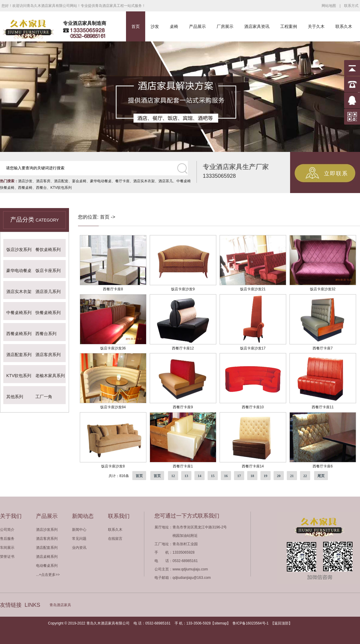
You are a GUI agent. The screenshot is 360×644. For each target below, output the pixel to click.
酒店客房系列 (48, 355)
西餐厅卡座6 (323, 466)
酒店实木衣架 (144, 181)
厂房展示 (225, 26)
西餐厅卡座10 (253, 407)
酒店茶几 (166, 181)
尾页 (321, 476)
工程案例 (289, 26)
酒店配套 (61, 181)
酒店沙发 (25, 181)
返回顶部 (281, 623)
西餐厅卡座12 (183, 348)
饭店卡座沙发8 (113, 466)
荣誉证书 (7, 557)
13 (186, 476)
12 (173, 476)
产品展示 (197, 26)
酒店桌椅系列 (47, 557)
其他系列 (15, 397)
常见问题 (79, 539)
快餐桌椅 (7, 188)
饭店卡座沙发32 (323, 289)
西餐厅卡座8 (113, 289)
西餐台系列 (46, 334)
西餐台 (41, 188)
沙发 (155, 26)
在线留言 (115, 539)
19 (265, 476)
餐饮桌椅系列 (48, 249)
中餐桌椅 (184, 181)
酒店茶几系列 (48, 292)
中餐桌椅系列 (19, 313)
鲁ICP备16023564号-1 (250, 623)
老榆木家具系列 (50, 376)
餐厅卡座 (122, 181)
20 (279, 476)
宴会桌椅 (79, 181)
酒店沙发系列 (47, 530)
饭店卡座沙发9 (183, 289)
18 (252, 476)
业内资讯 (79, 548)
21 (292, 476)
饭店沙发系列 (19, 249)
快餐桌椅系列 (48, 313)
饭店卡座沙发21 (253, 289)
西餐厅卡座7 (323, 348)
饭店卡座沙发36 (113, 348)
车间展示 (7, 548)
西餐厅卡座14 (253, 466)
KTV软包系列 (61, 188)
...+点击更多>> (48, 575)
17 (239, 476)
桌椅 (174, 26)
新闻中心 (79, 530)
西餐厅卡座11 (323, 407)
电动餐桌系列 (47, 566)
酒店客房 (43, 181)
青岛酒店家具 (60, 605)
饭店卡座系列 (48, 271)
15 (213, 476)
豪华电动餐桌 (101, 181)
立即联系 (336, 174)
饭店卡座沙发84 (113, 407)
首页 (136, 26)
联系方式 (351, 6)
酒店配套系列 (19, 355)
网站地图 (329, 6)
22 (305, 476)
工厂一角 (44, 397)
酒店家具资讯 (257, 26)
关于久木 (316, 26)
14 (199, 476)
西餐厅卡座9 (183, 407)
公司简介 (7, 530)
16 (226, 476)
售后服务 (7, 539)
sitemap (220, 623)
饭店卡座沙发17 (253, 348)
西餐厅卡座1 (183, 466)
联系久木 (344, 26)
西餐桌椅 (25, 188)
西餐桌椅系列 (19, 334)
